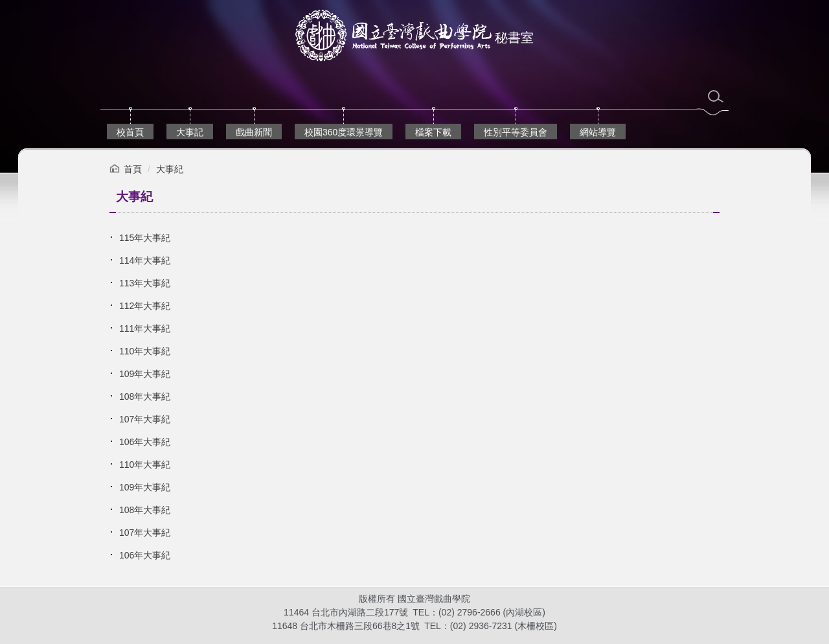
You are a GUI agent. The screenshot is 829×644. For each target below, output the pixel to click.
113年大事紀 (145, 283)
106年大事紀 (145, 442)
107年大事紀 (145, 419)
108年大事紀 (145, 397)
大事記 (190, 132)
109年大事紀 (145, 374)
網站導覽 (598, 132)
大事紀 (170, 169)
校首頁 (130, 132)
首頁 (133, 169)
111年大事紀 (145, 328)
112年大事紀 (145, 306)
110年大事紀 (145, 351)
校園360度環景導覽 (344, 132)
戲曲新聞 (254, 132)
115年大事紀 (145, 238)
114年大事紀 (145, 260)
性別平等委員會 (516, 132)
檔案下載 (433, 132)
